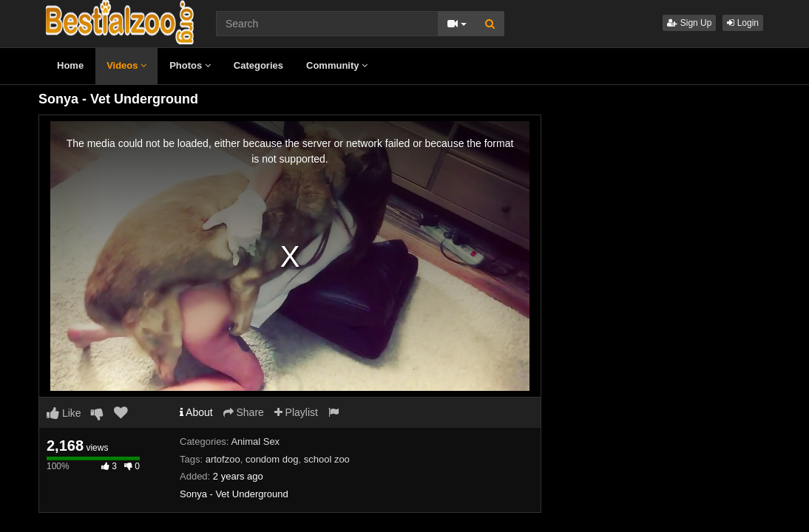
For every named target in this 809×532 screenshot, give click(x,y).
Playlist (296, 412)
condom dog (272, 459)
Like (64, 413)
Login (743, 23)
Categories (258, 65)
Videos (126, 65)
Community (337, 65)
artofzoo (223, 459)
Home (70, 65)
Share (244, 412)
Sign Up (689, 23)
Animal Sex (255, 441)
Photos (190, 65)
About (196, 412)
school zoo (327, 459)
